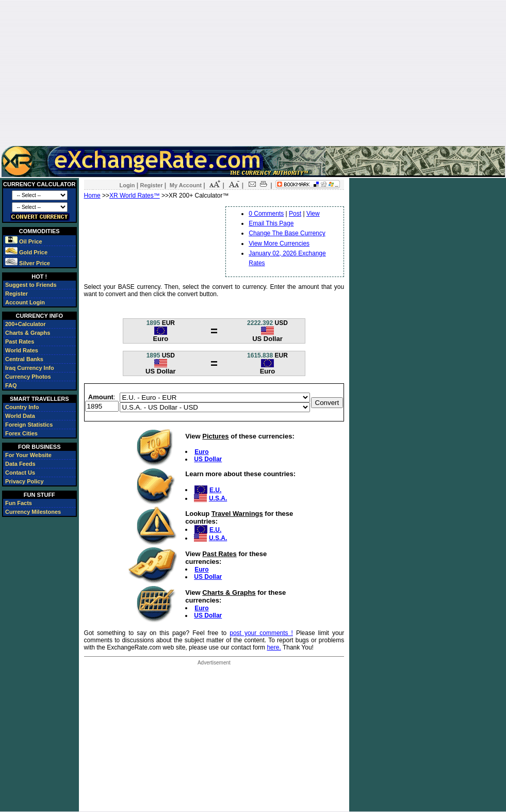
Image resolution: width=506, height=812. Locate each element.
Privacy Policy (25, 481)
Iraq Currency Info (30, 368)
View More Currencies (279, 243)
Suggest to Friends (31, 285)
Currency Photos (28, 377)
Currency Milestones (33, 512)
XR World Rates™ (135, 196)
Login (127, 185)
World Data (20, 416)
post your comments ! (261, 633)
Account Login (25, 302)
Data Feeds (20, 464)
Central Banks (24, 359)
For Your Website (28, 455)
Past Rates (20, 342)
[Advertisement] (253, 73)
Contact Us (20, 473)
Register (17, 294)
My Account (186, 185)
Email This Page (271, 223)
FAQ (11, 385)
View (313, 214)
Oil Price (24, 241)
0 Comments (266, 214)
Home (92, 196)
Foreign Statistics (29, 425)
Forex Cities (21, 433)
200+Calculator (26, 324)
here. (274, 647)
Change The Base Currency (287, 233)
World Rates (22, 350)
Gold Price (26, 252)
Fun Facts (19, 503)
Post (295, 214)
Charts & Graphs (28, 333)
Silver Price (28, 263)
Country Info (22, 407)
